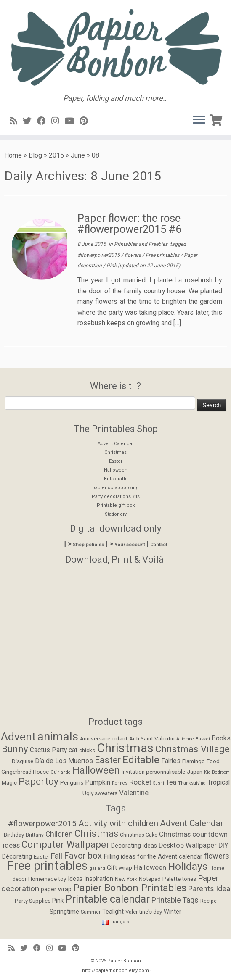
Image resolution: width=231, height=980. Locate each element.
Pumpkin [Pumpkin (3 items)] (98, 782)
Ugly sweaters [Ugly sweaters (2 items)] (100, 793)
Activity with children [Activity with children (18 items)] (118, 823)
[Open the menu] (199, 120)
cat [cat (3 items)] (73, 750)
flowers (133, 255)
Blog (35, 155)
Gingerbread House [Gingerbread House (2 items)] (25, 772)
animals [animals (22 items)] (58, 736)
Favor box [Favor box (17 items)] (83, 856)
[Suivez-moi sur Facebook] (44, 121)
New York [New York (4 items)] (126, 879)
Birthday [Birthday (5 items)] (14, 835)
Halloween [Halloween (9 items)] (150, 868)
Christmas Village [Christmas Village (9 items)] (192, 749)
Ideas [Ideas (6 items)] (75, 879)
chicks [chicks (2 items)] (87, 750)
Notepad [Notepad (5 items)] (150, 879)
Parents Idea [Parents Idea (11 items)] (209, 889)
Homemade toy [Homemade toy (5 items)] (47, 879)
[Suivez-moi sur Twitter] (30, 121)
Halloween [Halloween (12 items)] (96, 770)
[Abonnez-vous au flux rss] (16, 121)
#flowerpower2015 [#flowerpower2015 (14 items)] (42, 823)
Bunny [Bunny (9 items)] (15, 749)
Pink (112, 266)
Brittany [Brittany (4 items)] (35, 835)
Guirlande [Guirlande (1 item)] (61, 772)
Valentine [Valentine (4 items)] (134, 793)
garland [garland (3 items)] (97, 868)
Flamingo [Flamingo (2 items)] (194, 761)
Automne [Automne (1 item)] (185, 739)
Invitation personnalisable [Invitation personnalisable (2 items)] (153, 772)
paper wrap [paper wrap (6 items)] (56, 889)
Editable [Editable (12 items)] (141, 760)
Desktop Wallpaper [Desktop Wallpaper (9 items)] (188, 845)
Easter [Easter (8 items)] (108, 760)
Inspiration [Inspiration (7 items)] (99, 879)
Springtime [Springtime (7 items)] (64, 912)
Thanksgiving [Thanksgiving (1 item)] (192, 783)
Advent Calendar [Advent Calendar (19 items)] (192, 823)
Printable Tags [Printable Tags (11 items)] (175, 900)
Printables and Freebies (141, 244)
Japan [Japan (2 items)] (195, 772)
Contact (159, 545)
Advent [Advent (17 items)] (18, 736)
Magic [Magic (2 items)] (9, 782)
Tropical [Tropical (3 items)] (219, 782)
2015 (56, 155)
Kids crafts (116, 479)
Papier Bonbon (124, 961)
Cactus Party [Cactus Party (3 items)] (48, 750)
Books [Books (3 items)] (221, 738)
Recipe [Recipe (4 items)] (208, 901)
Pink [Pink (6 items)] (58, 901)
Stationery (116, 514)
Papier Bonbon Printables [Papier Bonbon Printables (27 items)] (130, 888)
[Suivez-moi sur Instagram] (58, 121)
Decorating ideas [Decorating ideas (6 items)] (134, 846)
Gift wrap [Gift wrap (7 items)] (119, 868)
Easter (116, 461)
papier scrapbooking (115, 488)
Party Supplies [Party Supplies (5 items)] (33, 901)
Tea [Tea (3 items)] (171, 782)
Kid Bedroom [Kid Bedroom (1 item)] (217, 772)
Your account (130, 545)
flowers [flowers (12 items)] (217, 856)
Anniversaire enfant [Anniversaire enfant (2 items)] (104, 738)
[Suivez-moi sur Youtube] (72, 121)
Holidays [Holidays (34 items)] (188, 866)
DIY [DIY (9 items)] (223, 845)
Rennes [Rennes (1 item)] (120, 783)
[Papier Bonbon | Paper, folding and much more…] (115, 47)
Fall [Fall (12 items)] (57, 856)
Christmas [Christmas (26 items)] (125, 748)
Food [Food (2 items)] (213, 761)
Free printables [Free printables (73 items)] (48, 866)
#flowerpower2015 (99, 255)
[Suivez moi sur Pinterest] (86, 121)
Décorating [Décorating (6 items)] (17, 857)
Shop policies (88, 545)
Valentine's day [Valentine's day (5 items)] (144, 912)
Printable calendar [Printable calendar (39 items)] (108, 899)
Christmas (115, 452)
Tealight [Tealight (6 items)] (113, 912)
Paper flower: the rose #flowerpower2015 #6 (129, 224)
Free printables (163, 255)
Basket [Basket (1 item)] (203, 739)
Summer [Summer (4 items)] (91, 912)
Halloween (116, 470)
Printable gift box (116, 505)
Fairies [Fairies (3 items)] (171, 761)
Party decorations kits (116, 497)
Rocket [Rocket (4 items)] (140, 782)
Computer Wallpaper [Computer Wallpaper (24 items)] (65, 844)
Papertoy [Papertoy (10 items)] (38, 781)
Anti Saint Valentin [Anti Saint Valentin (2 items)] (152, 738)
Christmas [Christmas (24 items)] (96, 833)
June (78, 155)
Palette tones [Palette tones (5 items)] (179, 879)
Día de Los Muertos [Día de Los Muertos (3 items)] (64, 761)
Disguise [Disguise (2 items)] (23, 761)
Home (13, 155)
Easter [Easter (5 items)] (41, 857)
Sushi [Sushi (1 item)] (159, 783)
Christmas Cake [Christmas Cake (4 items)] (139, 835)
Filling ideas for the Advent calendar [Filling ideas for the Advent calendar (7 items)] (153, 856)
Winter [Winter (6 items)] (173, 912)
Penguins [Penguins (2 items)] (72, 782)
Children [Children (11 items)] (59, 834)
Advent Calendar (116, 444)
